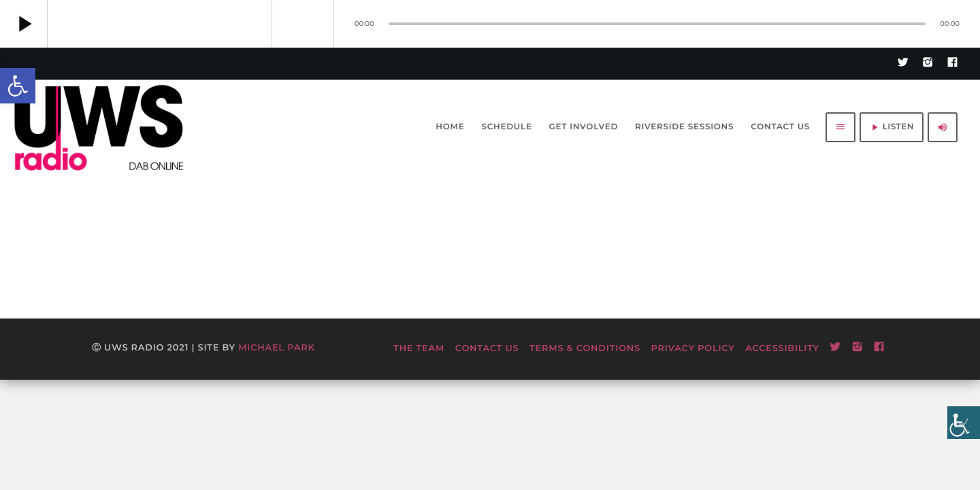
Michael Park (276, 348)
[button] (18, 86)
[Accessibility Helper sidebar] (964, 423)
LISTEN (892, 127)
